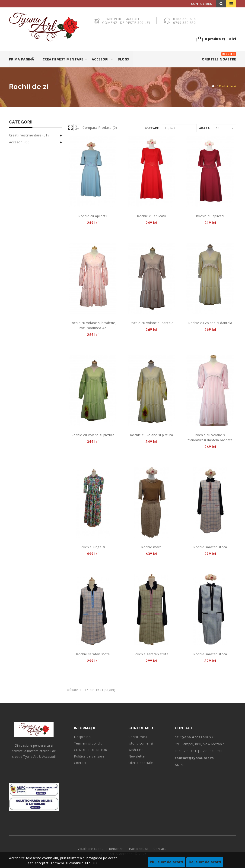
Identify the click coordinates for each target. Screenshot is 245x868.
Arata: (205, 128)
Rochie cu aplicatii (93, 216)
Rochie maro (151, 547)
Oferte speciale (141, 763)
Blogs (123, 59)
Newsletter (137, 756)
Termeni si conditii (89, 743)
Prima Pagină (22, 59)
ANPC (179, 765)
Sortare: (152, 128)
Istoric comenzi (141, 743)
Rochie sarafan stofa (210, 547)
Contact (80, 763)
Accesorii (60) (20, 142)
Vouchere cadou (91, 849)
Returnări (116, 849)
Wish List (136, 750)
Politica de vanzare (89, 756)
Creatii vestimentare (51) (29, 135)
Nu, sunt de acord (167, 862)
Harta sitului (139, 849)
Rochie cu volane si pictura (93, 435)
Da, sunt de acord (205, 862)
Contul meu (138, 737)
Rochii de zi (228, 86)
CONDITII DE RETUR (91, 750)
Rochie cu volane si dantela (152, 323)
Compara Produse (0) (100, 128)
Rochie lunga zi (93, 547)
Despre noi (83, 737)
